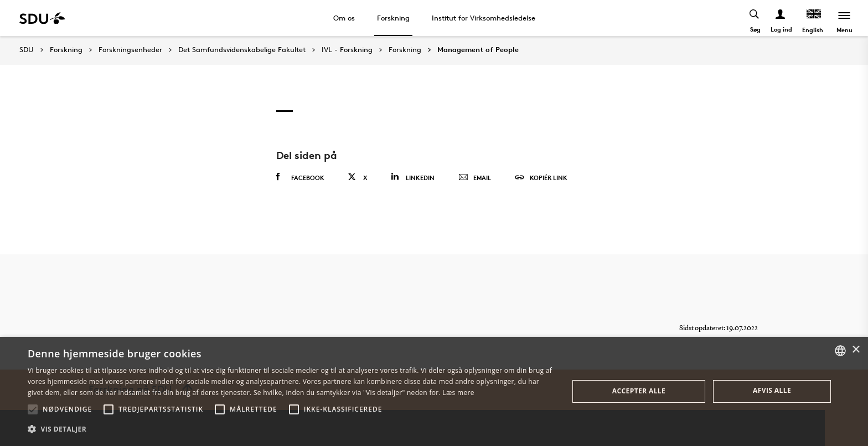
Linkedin (413, 177)
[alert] (434, 391)
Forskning (393, 18)
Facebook (300, 177)
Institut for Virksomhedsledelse (484, 18)
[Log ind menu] (781, 18)
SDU (27, 50)
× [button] (856, 350)
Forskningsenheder (130, 50)
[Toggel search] (755, 18)
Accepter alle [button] (639, 391)
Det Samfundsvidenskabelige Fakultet (242, 50)
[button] (33, 409)
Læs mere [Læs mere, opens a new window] (458, 393)
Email (475, 178)
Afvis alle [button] (772, 390)
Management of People (478, 50)
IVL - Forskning (347, 50)
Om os (344, 18)
